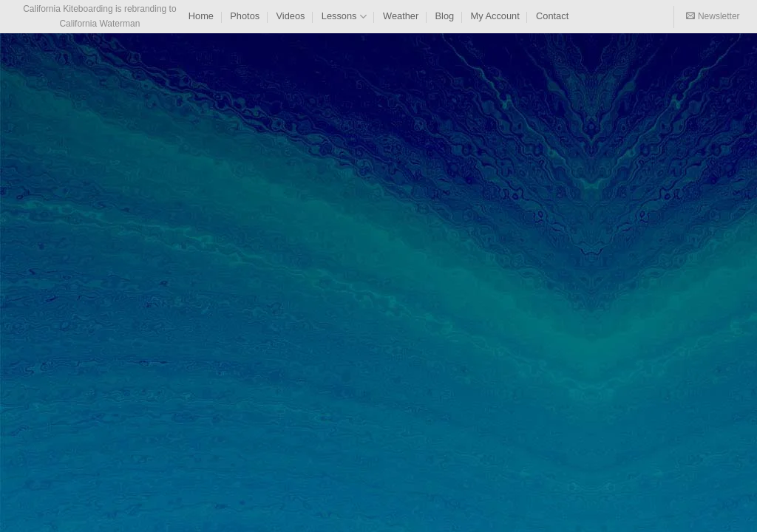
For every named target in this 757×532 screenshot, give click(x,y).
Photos (245, 16)
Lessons (344, 17)
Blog (445, 16)
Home (201, 16)
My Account (495, 16)
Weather (401, 16)
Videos (291, 16)
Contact (552, 16)
